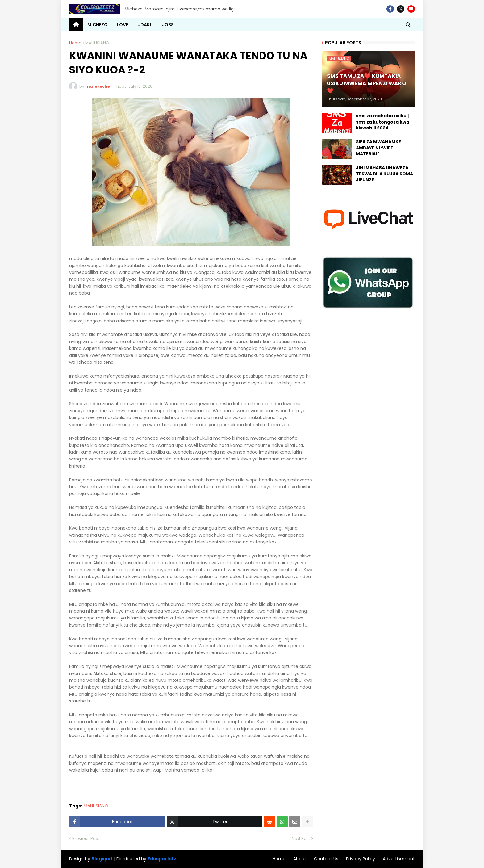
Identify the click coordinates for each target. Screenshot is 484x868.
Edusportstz (162, 859)
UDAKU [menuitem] (145, 25)
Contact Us (326, 859)
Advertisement (399, 859)
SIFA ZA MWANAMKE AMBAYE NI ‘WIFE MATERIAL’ (378, 148)
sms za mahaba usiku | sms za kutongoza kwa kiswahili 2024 (383, 122)
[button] (408, 25)
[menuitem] (76, 25)
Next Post (301, 839)
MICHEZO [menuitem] (98, 25)
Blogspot (102, 859)
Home (75, 43)
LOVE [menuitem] (123, 25)
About (300, 859)
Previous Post (86, 839)
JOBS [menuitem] (168, 25)
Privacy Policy (361, 859)
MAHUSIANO (97, 43)
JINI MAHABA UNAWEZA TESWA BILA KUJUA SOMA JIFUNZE (384, 174)
